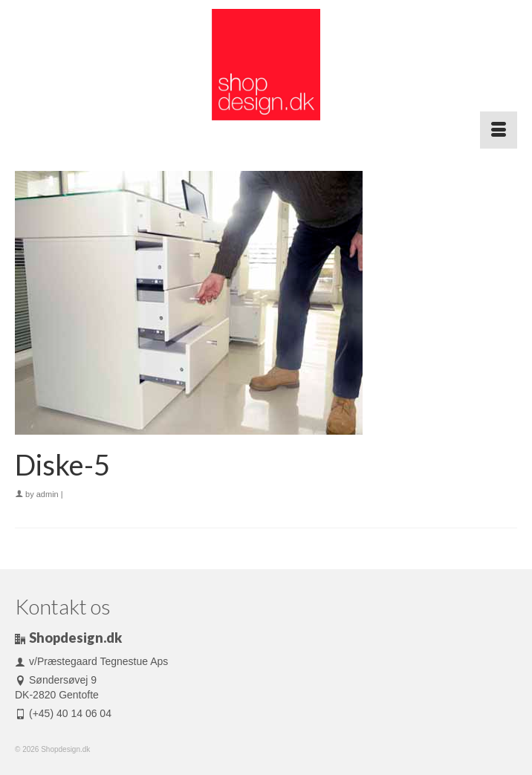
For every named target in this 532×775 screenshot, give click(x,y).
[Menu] (499, 130)
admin (48, 494)
